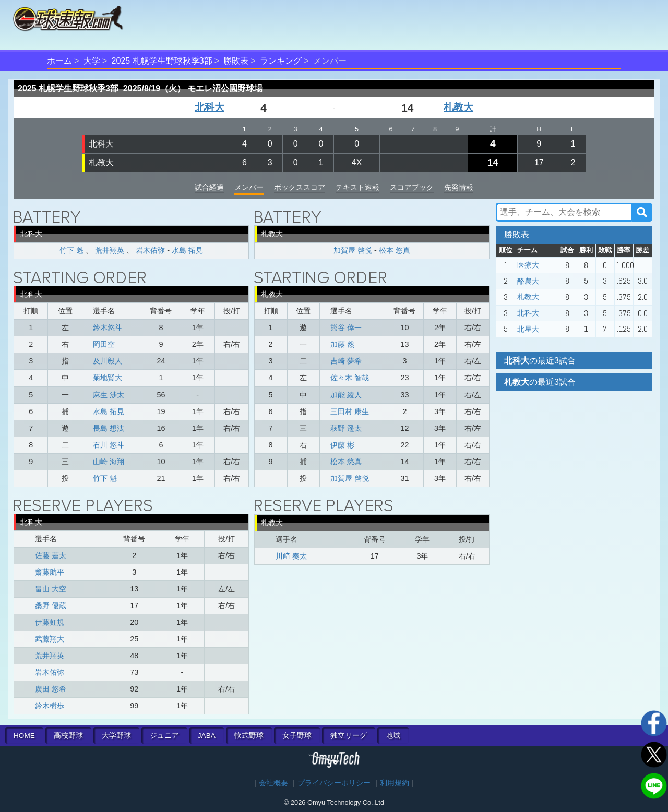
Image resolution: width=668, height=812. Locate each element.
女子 (297, 736)
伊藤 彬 (342, 445)
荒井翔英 (110, 250)
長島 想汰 (109, 428)
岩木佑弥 (150, 250)
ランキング (281, 61)
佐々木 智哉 (350, 378)
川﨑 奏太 (291, 556)
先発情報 (459, 187)
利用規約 (395, 783)
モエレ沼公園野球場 (225, 88)
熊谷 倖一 (346, 328)
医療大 (528, 265)
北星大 (528, 329)
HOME (24, 736)
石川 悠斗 (109, 445)
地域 (393, 736)
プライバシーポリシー (334, 783)
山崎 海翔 (109, 462)
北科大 (210, 107)
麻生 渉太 (109, 395)
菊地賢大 (108, 378)
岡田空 (104, 344)
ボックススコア (300, 187)
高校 (68, 736)
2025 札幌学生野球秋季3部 (162, 61)
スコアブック (412, 187)
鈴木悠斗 (108, 328)
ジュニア (164, 736)
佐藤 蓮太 (51, 555)
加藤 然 (342, 344)
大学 (92, 61)
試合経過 (209, 187)
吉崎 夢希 (346, 361)
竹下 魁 (71, 250)
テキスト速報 (357, 187)
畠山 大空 (51, 589)
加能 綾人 (346, 395)
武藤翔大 (50, 639)
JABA (207, 736)
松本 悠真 (395, 250)
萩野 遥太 (346, 428)
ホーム (59, 61)
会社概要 (273, 783)
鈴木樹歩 (50, 706)
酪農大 (528, 281)
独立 (349, 736)
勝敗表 (236, 61)
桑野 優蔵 (51, 605)
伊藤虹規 (50, 622)
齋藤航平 (50, 572)
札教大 (458, 107)
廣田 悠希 (51, 689)
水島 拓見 (187, 250)
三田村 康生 (350, 411)
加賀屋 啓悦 (353, 250)
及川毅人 (108, 361)
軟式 (249, 736)
